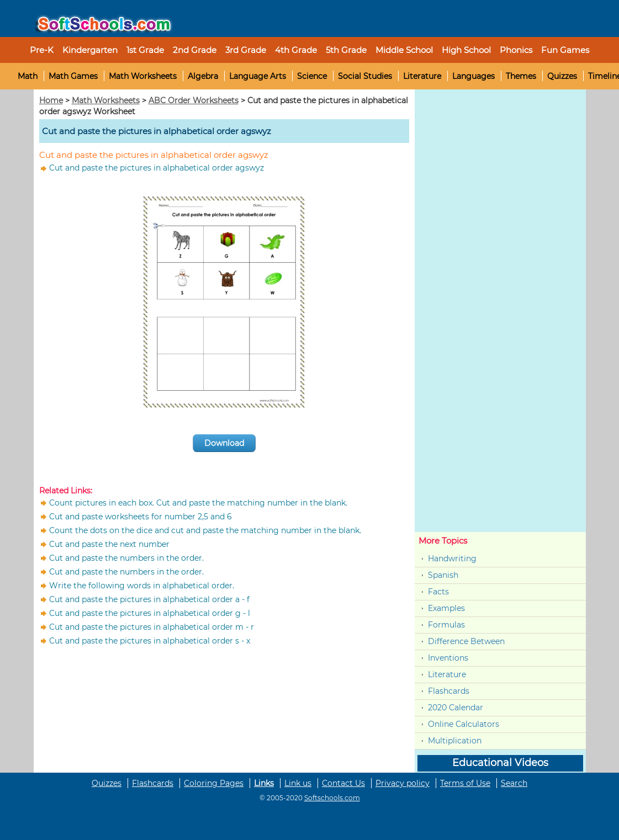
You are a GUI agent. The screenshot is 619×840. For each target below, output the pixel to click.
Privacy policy (403, 783)
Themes (521, 76)
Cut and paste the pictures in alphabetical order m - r (152, 627)
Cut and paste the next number (109, 544)
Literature (422, 76)
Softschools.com (332, 798)
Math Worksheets (143, 76)
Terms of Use (465, 783)
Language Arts (258, 76)
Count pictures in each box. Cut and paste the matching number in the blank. (198, 503)
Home (51, 100)
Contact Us (343, 783)
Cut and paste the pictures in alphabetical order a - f (149, 599)
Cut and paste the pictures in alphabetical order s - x (150, 641)
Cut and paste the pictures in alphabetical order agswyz (157, 168)
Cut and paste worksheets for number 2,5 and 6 (141, 517)
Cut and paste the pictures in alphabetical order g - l (150, 613)
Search (514, 783)
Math (28, 76)
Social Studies (365, 76)
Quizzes (562, 76)
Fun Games (565, 50)
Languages (473, 76)
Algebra (203, 76)
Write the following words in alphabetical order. (142, 586)
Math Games (73, 76)
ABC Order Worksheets (194, 100)
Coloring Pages (214, 783)
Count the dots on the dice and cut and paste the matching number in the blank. (205, 530)
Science (312, 76)
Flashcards (449, 691)
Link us (298, 783)
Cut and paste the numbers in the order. (126, 558)
